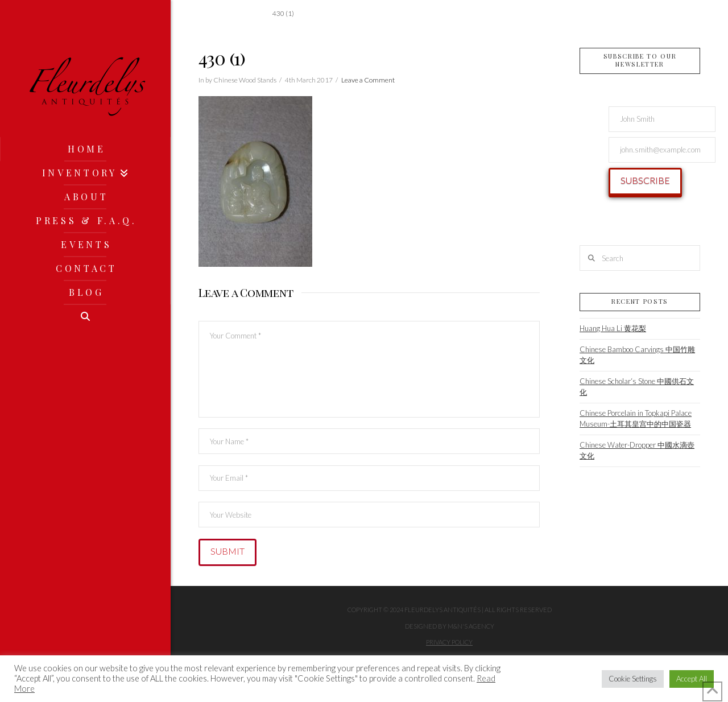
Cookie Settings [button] (633, 679)
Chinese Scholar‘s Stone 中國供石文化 (637, 387)
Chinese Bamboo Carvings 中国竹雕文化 (637, 355)
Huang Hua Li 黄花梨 (613, 328)
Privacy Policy (449, 642)
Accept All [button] (692, 679)
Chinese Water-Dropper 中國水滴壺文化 (637, 451)
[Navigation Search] (85, 316)
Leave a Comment (368, 80)
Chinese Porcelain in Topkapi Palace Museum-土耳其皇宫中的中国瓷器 (636, 419)
